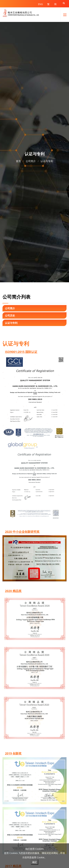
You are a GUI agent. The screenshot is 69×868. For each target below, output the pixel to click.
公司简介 (31, 161)
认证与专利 (47, 161)
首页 (18, 161)
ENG (40, 4)
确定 (35, 862)
